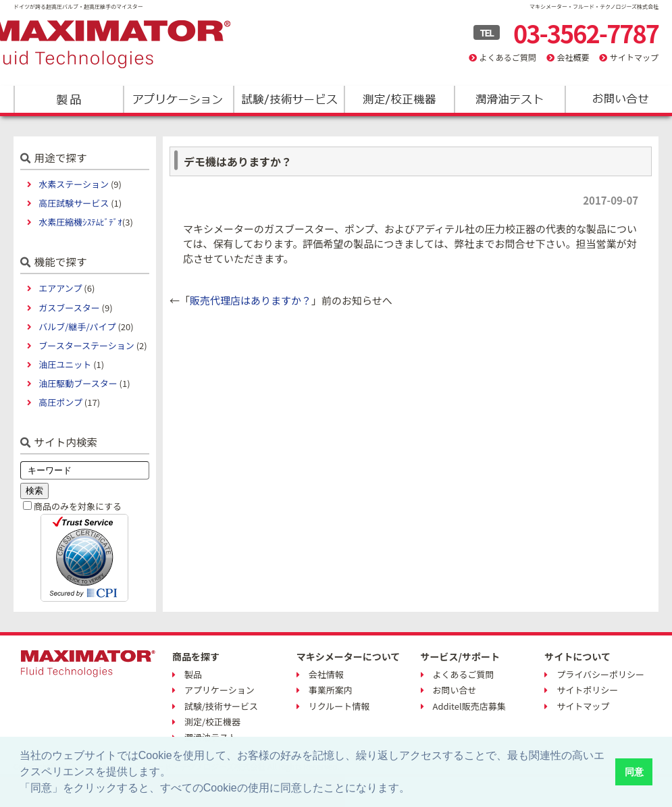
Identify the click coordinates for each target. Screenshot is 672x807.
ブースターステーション (86, 345)
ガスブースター (69, 308)
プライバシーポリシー (600, 674)
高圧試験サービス (74, 203)
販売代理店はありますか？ (251, 300)
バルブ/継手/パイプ (77, 327)
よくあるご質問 (508, 57)
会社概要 (573, 57)
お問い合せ (455, 690)
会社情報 (326, 674)
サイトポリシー (587, 690)
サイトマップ (634, 57)
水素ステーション (74, 184)
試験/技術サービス (289, 99)
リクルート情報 (339, 706)
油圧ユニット (65, 364)
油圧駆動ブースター (78, 383)
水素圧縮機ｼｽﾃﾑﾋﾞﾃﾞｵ (80, 222)
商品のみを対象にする (78, 506)
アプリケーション (179, 99)
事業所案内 (331, 690)
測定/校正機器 (399, 99)
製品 (69, 99)
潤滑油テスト (509, 99)
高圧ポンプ (60, 402)
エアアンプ (60, 288)
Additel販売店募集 (469, 706)
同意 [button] (634, 772)
